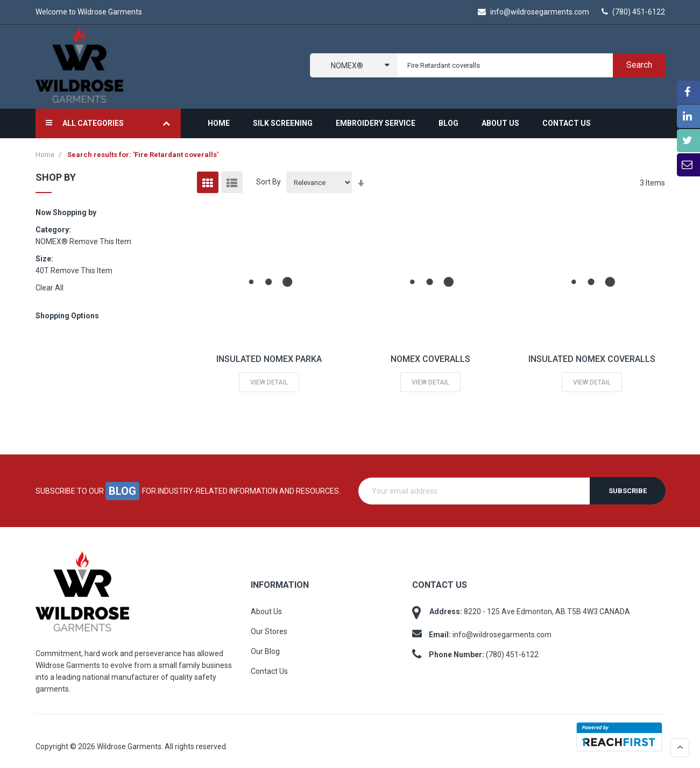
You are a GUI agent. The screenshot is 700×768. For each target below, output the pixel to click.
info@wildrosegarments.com (533, 12)
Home (46, 155)
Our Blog (265, 651)
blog (122, 490)
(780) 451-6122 (633, 12)
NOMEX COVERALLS (430, 359)
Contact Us (269, 671)
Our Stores (269, 631)
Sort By (268, 182)
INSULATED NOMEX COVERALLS (592, 359)
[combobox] (529, 65)
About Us (266, 611)
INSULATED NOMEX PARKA (269, 359)
